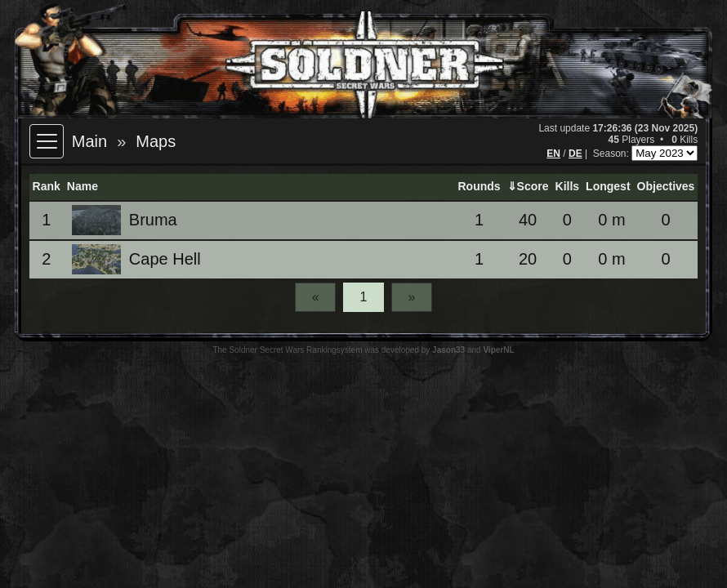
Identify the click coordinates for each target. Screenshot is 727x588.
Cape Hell (136, 259)
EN (553, 154)
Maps (156, 141)
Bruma (125, 220)
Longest (608, 186)
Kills (568, 186)
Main (89, 141)
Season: (612, 154)
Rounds (479, 186)
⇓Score (528, 186)
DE (575, 154)
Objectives (666, 186)
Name (83, 186)
